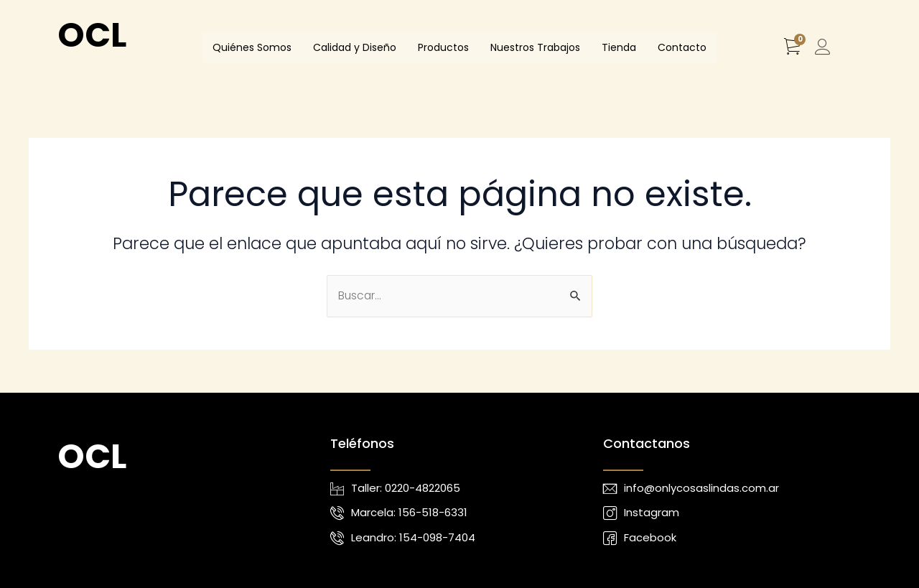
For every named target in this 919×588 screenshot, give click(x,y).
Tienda (619, 47)
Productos (443, 47)
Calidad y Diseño (355, 47)
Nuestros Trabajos (535, 47)
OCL (92, 35)
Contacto (682, 47)
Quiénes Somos (252, 47)
